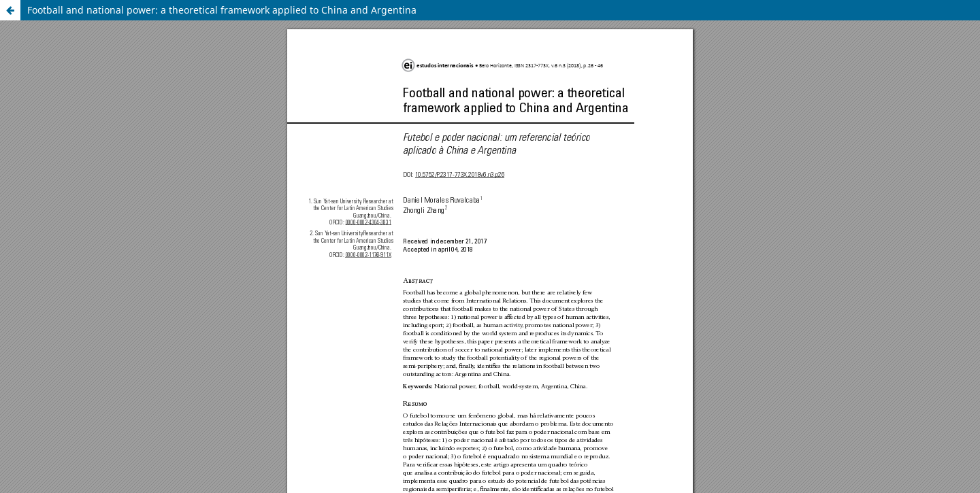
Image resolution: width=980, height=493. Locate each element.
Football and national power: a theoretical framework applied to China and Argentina (222, 10)
